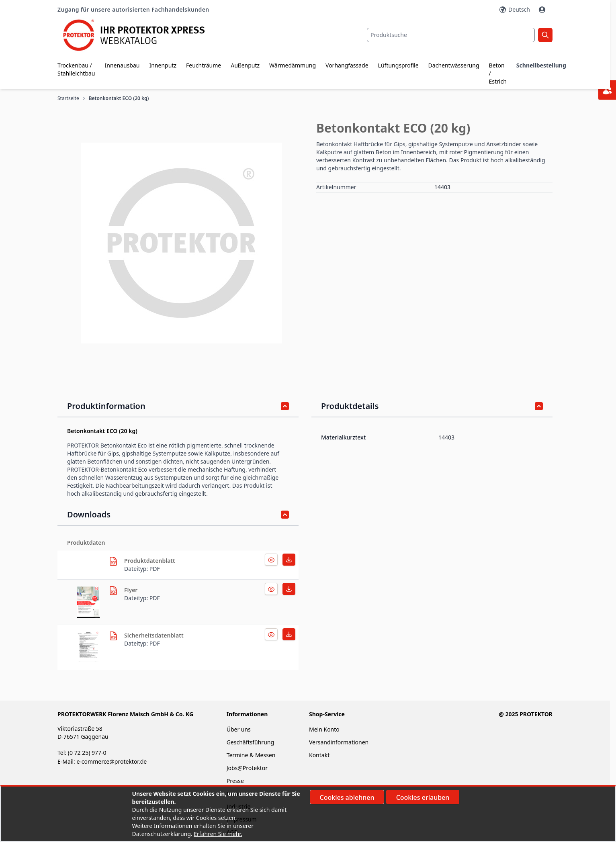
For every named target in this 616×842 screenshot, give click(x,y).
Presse (235, 781)
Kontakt (319, 755)
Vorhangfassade (347, 65)
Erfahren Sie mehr (217, 834)
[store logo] (140, 35)
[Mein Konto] (543, 10)
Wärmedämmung (293, 65)
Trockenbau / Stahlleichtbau (76, 69)
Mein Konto (324, 729)
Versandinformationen (339, 742)
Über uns (239, 729)
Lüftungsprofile (398, 65)
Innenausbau (122, 65)
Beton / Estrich (498, 73)
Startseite (68, 98)
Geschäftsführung (250, 742)
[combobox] (451, 35)
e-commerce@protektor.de (112, 761)
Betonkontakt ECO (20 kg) (119, 98)
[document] (308, 814)
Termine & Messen (251, 755)
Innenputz (163, 65)
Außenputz (245, 65)
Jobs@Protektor (247, 768)
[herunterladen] (113, 561)
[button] (181, 243)
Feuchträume (204, 65)
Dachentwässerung (454, 65)
